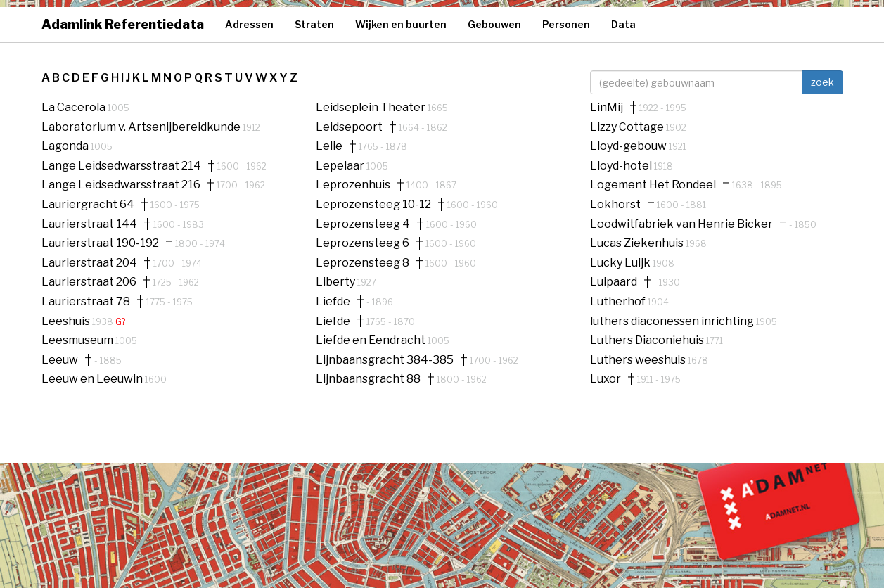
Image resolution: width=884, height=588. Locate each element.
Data (623, 24)
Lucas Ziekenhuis (638, 243)
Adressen (249, 24)
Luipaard (614, 282)
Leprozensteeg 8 (363, 263)
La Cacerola (75, 107)
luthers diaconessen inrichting (673, 321)
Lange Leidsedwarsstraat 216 (121, 185)
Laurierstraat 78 (86, 302)
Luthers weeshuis (639, 360)
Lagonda (66, 146)
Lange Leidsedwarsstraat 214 (121, 166)
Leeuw (60, 360)
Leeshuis (67, 321)
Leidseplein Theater (372, 107)
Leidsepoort (349, 127)
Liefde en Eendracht (372, 340)
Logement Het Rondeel (653, 185)
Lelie (329, 146)
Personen (566, 24)
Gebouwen (494, 24)
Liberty (337, 282)
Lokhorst (615, 205)
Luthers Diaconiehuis (648, 340)
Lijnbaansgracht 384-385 (385, 360)
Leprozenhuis (353, 185)
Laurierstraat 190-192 (100, 243)
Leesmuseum (78, 340)
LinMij (607, 108)
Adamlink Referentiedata (123, 24)
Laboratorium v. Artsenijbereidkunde (142, 127)
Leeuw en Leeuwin (93, 379)
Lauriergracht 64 (88, 205)
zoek (822, 82)
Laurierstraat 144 (89, 224)
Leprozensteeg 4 (363, 224)
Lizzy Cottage (628, 127)
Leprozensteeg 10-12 (373, 205)
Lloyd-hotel (622, 166)
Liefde (333, 302)
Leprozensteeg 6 (363, 243)
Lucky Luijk (621, 263)
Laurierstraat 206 (89, 282)
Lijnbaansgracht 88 (368, 379)
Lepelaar (341, 166)
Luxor (606, 379)
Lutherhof (619, 301)
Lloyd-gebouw (629, 146)
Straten (314, 24)
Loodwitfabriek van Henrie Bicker (681, 224)
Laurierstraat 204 (89, 263)
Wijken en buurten (401, 24)
